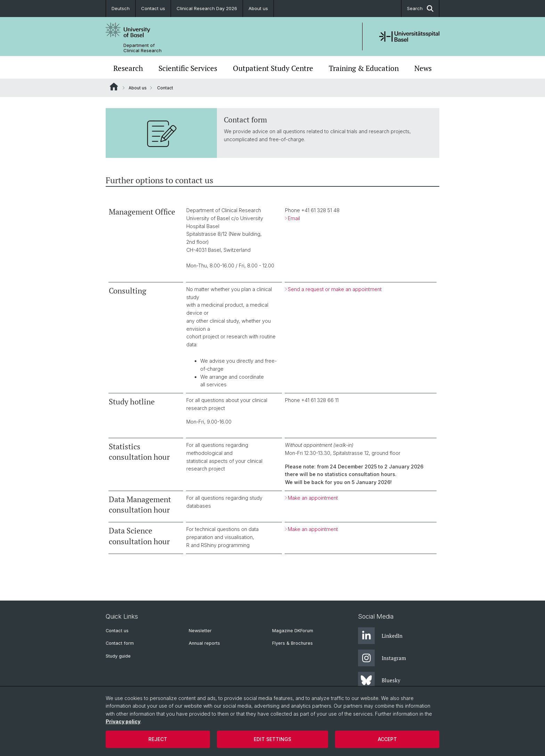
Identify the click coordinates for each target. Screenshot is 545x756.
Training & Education (364, 68)
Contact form (120, 643)
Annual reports (204, 643)
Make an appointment (313, 498)
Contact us (153, 8)
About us (258, 8)
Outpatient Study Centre (273, 68)
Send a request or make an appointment (335, 289)
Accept (387, 739)
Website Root (114, 87)
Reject (158, 739)
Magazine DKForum (293, 631)
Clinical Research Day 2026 (207, 8)
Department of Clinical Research (143, 48)
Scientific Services (188, 68)
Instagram (382, 658)
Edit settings (272, 739)
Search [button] (420, 9)
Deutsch (121, 8)
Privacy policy (123, 721)
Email (294, 218)
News (423, 68)
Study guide (118, 656)
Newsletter (200, 631)
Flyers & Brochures (292, 643)
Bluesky (379, 680)
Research (128, 68)
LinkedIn (380, 636)
